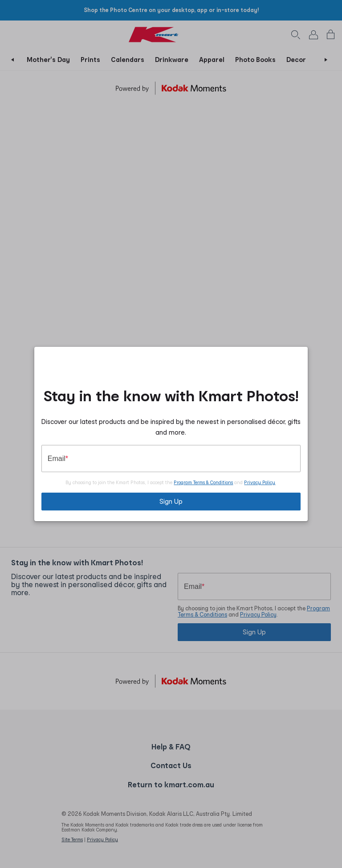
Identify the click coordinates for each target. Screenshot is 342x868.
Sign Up (171, 501)
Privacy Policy (260, 482)
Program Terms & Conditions (203, 482)
